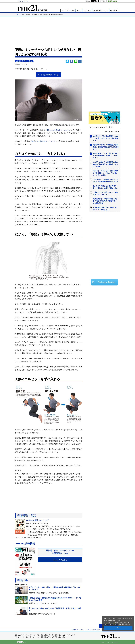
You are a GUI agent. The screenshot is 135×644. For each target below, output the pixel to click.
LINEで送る (76, 61)
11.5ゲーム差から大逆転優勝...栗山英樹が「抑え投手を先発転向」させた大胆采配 (105, 164)
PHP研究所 (112, 1)
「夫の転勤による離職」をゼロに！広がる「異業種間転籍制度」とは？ (105, 180)
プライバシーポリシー (111, 624)
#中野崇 (29, 61)
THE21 (95, 1)
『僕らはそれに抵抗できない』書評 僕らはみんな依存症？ (106, 193)
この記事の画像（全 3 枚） (50, 75)
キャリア (65, 11)
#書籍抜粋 (20, 61)
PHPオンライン (22, 1)
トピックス (87, 11)
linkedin (80, 61)
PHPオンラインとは (78, 630)
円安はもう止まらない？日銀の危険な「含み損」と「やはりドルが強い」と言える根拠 (105, 173)
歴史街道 (103, 1)
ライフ (79, 11)
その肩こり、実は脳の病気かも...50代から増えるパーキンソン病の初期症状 (105, 138)
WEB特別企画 (101, 11)
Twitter (67, 61)
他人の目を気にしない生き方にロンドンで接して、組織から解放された (105, 187)
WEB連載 (114, 11)
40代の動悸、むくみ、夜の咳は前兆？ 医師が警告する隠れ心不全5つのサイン (105, 156)
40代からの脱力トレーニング (37, 520)
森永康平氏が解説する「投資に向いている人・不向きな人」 (105, 209)
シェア (71, 61)
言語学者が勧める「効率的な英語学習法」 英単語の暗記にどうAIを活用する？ (106, 147)
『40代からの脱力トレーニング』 (58, 130)
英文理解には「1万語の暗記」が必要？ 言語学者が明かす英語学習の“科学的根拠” (105, 201)
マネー (72, 11)
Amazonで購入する (60, 560)
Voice (88, 1)
